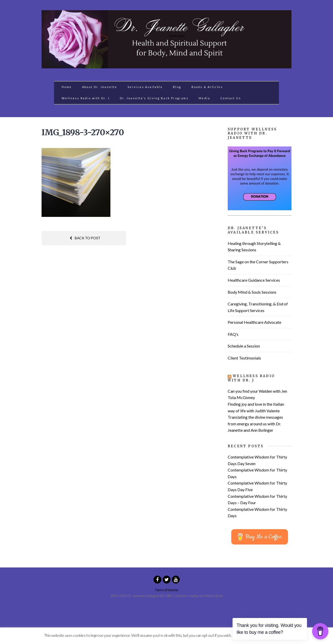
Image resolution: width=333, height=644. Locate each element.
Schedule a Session (244, 346)
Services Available (145, 87)
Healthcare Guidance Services (254, 280)
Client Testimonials (244, 358)
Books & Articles (207, 87)
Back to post (85, 238)
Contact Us (231, 98)
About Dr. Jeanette (100, 87)
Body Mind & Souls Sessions (252, 292)
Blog (177, 87)
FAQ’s (233, 334)
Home (67, 87)
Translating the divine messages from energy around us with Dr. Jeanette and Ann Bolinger (255, 424)
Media (204, 98)
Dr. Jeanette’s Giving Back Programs (154, 98)
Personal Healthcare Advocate (254, 322)
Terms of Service (166, 590)
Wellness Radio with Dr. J (86, 98)
